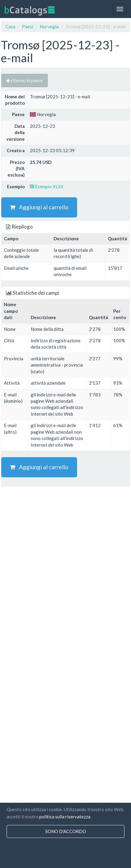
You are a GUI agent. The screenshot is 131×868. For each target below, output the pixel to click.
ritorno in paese (25, 80)
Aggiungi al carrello (39, 207)
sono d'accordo (66, 831)
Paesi (28, 26)
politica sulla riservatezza (65, 817)
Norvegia (49, 26)
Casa (10, 26)
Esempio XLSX (47, 186)
